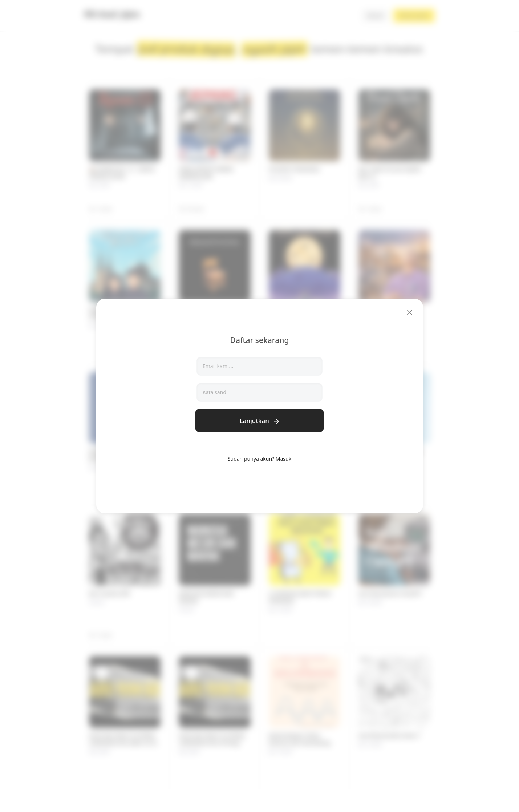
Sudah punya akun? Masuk (259, 459)
